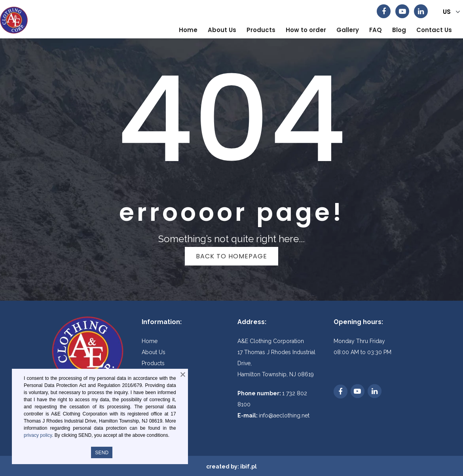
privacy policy (38, 435)
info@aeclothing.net (284, 415)
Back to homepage (231, 256)
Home (150, 341)
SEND (102, 453)
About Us (154, 352)
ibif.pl (249, 467)
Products (153, 363)
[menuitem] (188, 30)
